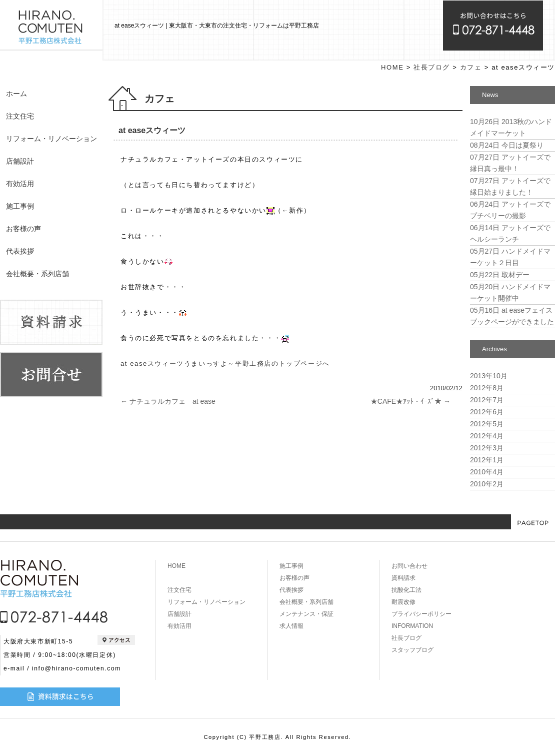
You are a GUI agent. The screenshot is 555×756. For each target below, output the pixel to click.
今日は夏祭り (507, 145)
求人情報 (291, 626)
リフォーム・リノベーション (51, 139)
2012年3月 (487, 448)
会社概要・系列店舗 (37, 274)
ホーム (16, 94)
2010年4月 (487, 472)
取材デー (500, 275)
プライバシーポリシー (421, 614)
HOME (392, 67)
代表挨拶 (20, 251)
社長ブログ (432, 67)
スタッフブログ (412, 650)
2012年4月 (487, 436)
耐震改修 (403, 602)
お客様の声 (23, 229)
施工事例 (20, 206)
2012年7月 (487, 400)
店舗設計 (20, 161)
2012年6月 (487, 412)
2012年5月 (487, 424)
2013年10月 (489, 376)
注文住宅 (20, 116)
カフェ (471, 67)
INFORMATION (412, 626)
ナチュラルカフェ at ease (168, 401)
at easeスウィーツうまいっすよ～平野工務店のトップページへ (225, 363)
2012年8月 (487, 388)
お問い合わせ (409, 566)
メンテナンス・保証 (306, 614)
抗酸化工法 (406, 590)
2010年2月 (487, 484)
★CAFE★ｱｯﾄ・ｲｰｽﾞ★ (410, 401)
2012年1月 (487, 460)
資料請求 (403, 578)
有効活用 (20, 184)
